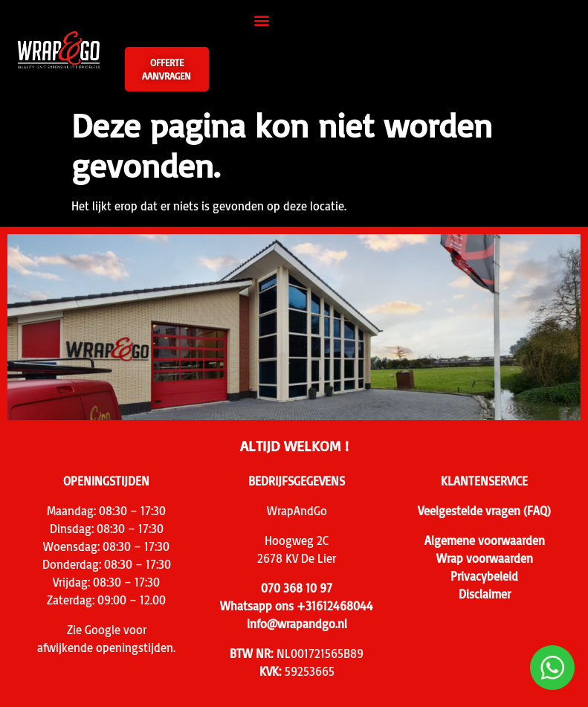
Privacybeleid (484, 576)
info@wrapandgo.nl (297, 624)
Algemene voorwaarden (485, 540)
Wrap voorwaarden (485, 558)
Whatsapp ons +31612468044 (297, 606)
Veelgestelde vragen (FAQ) (484, 511)
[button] (262, 20)
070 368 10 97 (297, 588)
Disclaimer (485, 594)
